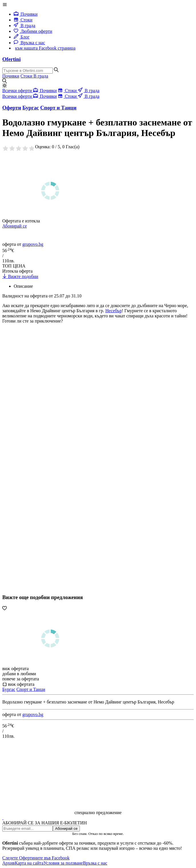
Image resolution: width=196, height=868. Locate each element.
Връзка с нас (29, 43)
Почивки (26, 14)
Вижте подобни (20, 276)
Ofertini (11, 59)
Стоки (23, 20)
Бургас (9, 689)
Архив (9, 863)
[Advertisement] (45, 423)
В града (25, 26)
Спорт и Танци (31, 689)
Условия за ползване (63, 863)
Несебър (113, 311)
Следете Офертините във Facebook (36, 858)
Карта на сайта (29, 863)
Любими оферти (33, 31)
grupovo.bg (33, 244)
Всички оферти (18, 91)
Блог (22, 37)
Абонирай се (15, 226)
